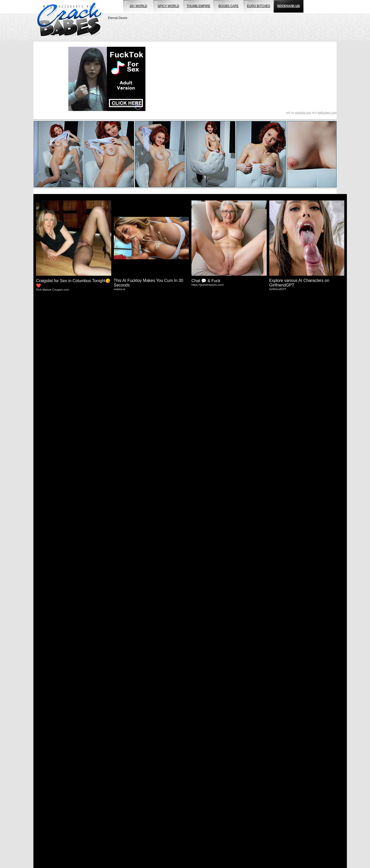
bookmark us (288, 6)
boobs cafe (228, 6)
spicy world (168, 6)
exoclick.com (303, 113)
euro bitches (258, 6)
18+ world (138, 6)
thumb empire (198, 6)
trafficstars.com (327, 113)
